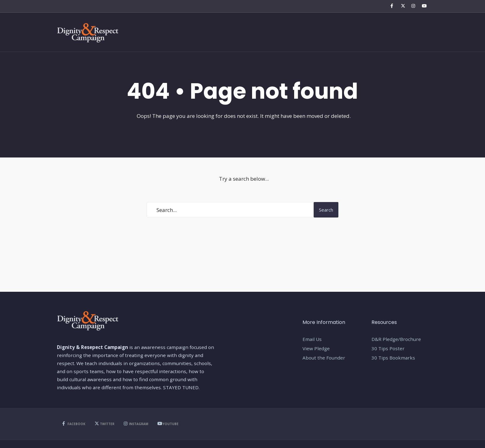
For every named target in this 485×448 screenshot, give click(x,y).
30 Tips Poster (388, 348)
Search (326, 210)
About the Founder (324, 358)
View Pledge (316, 348)
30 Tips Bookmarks (393, 358)
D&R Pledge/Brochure (396, 339)
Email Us (312, 339)
